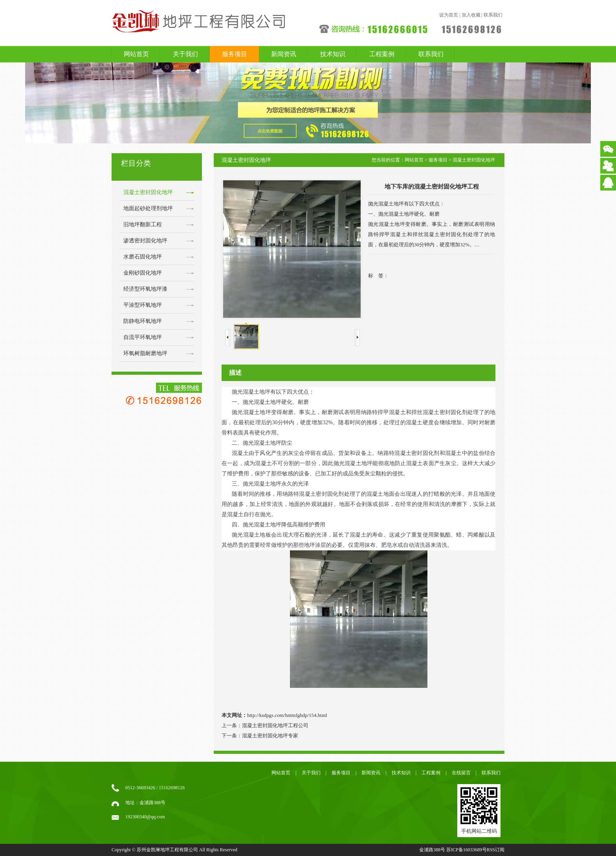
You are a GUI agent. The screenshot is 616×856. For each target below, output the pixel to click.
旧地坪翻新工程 (143, 225)
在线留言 (461, 773)
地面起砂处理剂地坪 (148, 208)
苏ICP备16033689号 (467, 850)
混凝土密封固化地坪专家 (270, 736)
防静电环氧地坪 (143, 321)
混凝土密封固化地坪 (148, 192)
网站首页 (136, 54)
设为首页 (449, 15)
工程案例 (382, 54)
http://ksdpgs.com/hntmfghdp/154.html (287, 715)
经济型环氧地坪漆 (145, 289)
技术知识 (333, 54)
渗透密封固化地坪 (145, 241)
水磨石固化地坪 (143, 257)
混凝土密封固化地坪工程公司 (275, 725)
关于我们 (185, 54)
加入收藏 (471, 15)
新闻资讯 (284, 54)
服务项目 (235, 54)
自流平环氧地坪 (143, 337)
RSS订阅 (496, 850)
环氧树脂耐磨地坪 (145, 353)
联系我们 (493, 15)
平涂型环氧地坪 (143, 305)
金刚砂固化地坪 (143, 273)
